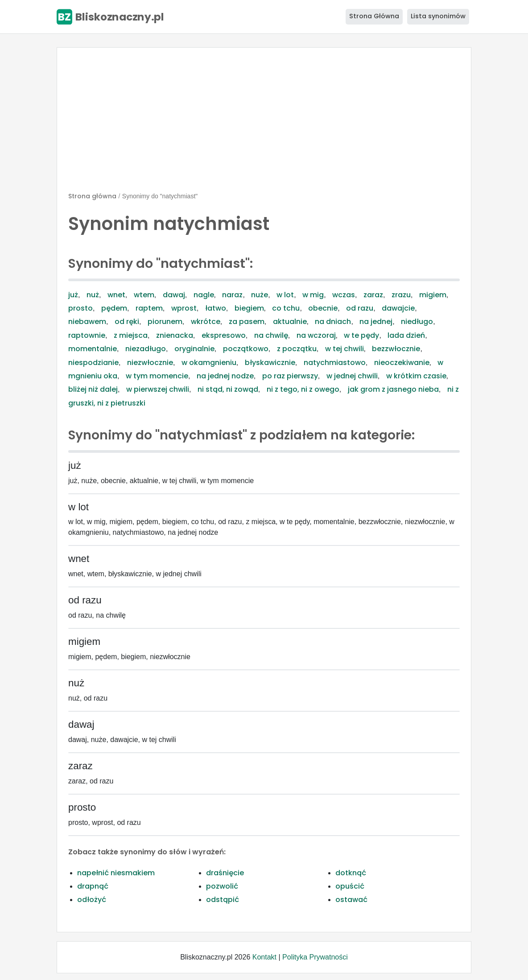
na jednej (376, 322)
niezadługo (146, 349)
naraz (232, 295)
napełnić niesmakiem (116, 873)
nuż (93, 295)
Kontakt (264, 957)
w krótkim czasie (416, 376)
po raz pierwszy (290, 376)
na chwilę (271, 335)
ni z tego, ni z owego (303, 389)
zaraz (373, 295)
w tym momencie (157, 376)
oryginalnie (194, 349)
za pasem (247, 322)
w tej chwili (344, 349)
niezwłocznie (150, 363)
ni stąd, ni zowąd (228, 389)
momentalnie (93, 349)
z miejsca (131, 335)
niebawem (87, 322)
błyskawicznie (270, 363)
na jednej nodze (225, 376)
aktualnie (290, 322)
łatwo (216, 308)
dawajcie (398, 308)
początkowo (246, 349)
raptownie (87, 335)
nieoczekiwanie (402, 363)
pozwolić (222, 886)
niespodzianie (93, 363)
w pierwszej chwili (158, 389)
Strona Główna (374, 16)
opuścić (350, 886)
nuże (260, 295)
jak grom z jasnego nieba (393, 389)
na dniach (333, 322)
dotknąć (351, 873)
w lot (285, 295)
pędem (114, 308)
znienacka (175, 335)
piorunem (165, 322)
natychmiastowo (335, 363)
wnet (116, 295)
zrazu (401, 295)
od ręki (127, 322)
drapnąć (93, 886)
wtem (144, 295)
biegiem (249, 308)
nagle (204, 295)
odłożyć (92, 900)
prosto (80, 308)
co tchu (286, 308)
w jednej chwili (352, 376)
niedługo (417, 322)
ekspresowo (224, 335)
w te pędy (361, 335)
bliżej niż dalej (93, 389)
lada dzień (406, 335)
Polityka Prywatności (315, 957)
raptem (149, 308)
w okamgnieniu (209, 363)
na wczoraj (316, 335)
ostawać (351, 900)
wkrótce (206, 322)
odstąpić (223, 900)
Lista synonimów (438, 16)
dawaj (174, 295)
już (73, 295)
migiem (433, 295)
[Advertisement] (264, 123)
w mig (313, 295)
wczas (344, 295)
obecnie (323, 308)
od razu (360, 308)
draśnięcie (225, 873)
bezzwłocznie (396, 349)
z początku (297, 349)
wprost (184, 308)
